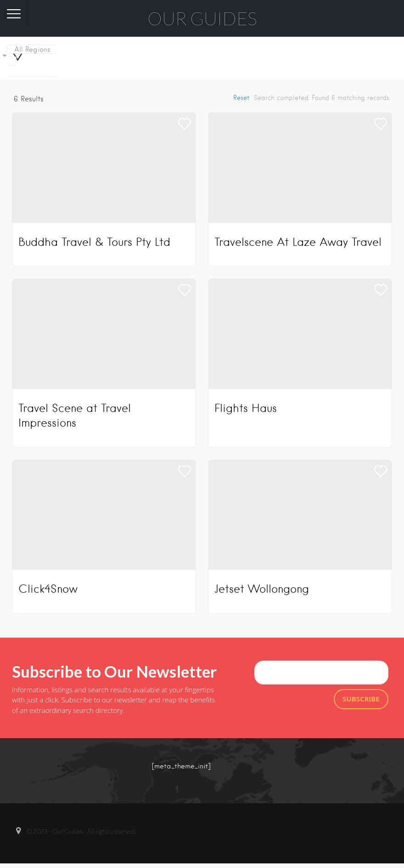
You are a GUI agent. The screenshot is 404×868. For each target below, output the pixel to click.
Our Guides (202, 18)
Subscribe (361, 699)
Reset (241, 98)
